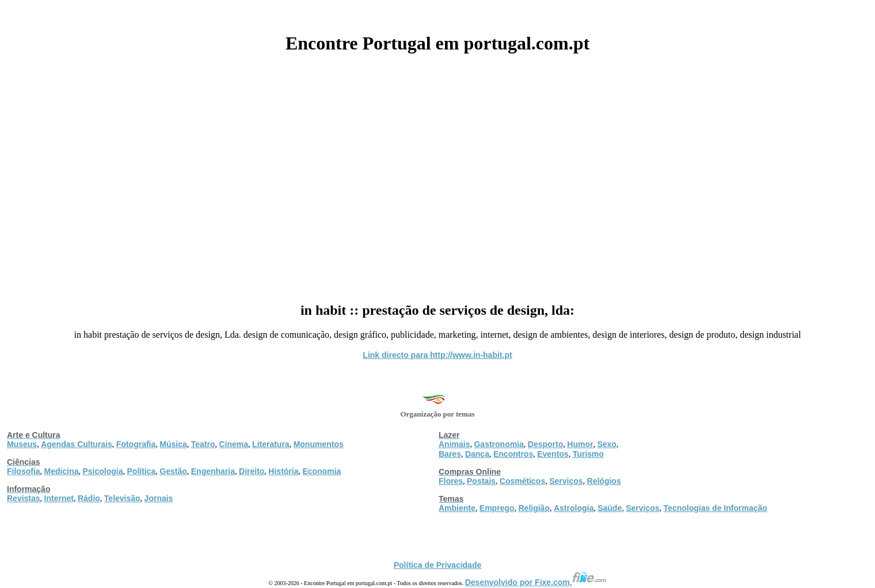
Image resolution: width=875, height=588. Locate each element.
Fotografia (136, 444)
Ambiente (457, 508)
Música (173, 444)
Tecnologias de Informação (716, 508)
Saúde (610, 508)
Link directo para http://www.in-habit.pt (437, 355)
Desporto (545, 444)
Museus (22, 444)
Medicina (62, 471)
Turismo (588, 454)
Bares (450, 454)
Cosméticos (522, 481)
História (283, 471)
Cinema (234, 444)
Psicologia (102, 471)
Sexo (606, 444)
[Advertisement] (438, 174)
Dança (477, 454)
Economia (322, 471)
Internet (59, 498)
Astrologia (574, 508)
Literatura (271, 444)
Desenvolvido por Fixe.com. (536, 582)
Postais (481, 481)
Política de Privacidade (438, 565)
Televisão (122, 498)
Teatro (203, 444)
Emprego (497, 508)
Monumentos (319, 444)
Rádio (89, 498)
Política (142, 471)
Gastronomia (499, 444)
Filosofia (24, 471)
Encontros (513, 454)
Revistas (24, 498)
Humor (580, 444)
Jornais (159, 498)
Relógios (604, 481)
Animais (454, 444)
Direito (252, 471)
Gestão (173, 471)
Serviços (566, 481)
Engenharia (213, 471)
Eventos (553, 454)
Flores (451, 481)
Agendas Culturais (77, 444)
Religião (534, 508)
